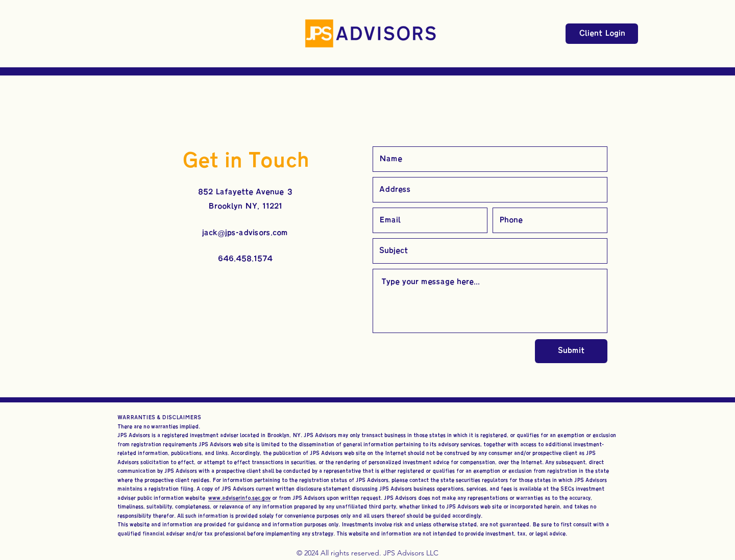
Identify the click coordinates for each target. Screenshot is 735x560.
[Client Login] (602, 34)
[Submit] (571, 351)
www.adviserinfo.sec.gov (239, 498)
